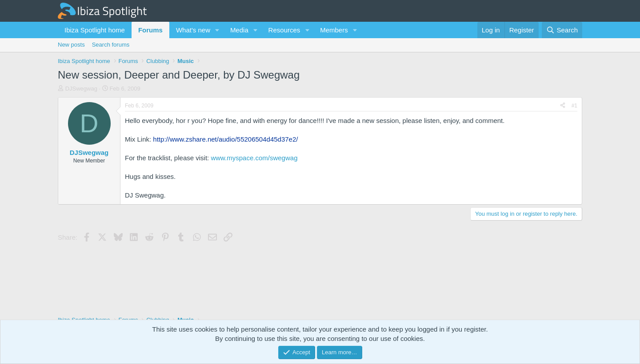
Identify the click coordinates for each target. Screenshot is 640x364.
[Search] (562, 30)
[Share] (563, 106)
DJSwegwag (81, 89)
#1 (574, 106)
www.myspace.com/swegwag (254, 158)
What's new (193, 30)
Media (239, 30)
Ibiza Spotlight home (95, 30)
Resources (284, 30)
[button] (217, 30)
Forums (150, 30)
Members (334, 30)
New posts (71, 45)
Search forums (111, 45)
